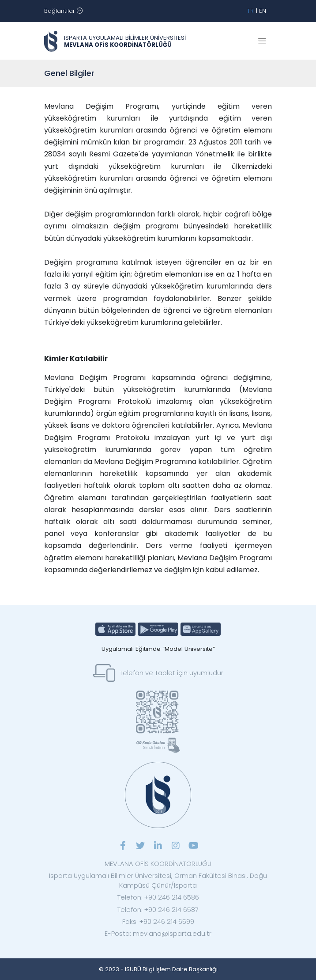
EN (263, 11)
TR (250, 11)
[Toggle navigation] (63, 11)
